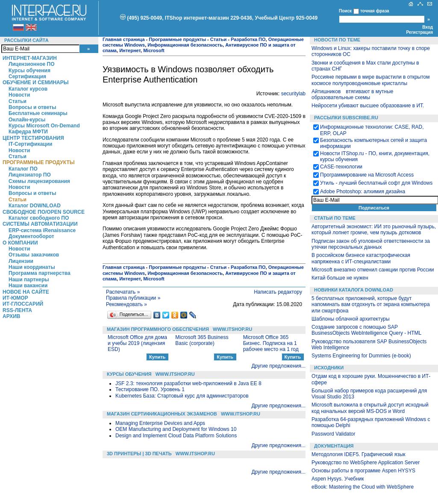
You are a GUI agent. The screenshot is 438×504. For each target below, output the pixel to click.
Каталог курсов (28, 89)
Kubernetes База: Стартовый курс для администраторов (182, 396)
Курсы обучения (29, 71)
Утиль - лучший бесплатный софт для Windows (376, 183)
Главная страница (124, 39)
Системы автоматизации (40, 224)
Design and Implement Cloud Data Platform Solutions (176, 436)
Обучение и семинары (36, 83)
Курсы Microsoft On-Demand (44, 126)
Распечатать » (123, 292)
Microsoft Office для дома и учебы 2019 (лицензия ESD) (137, 343)
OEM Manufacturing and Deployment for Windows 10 (176, 429)
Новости (19, 95)
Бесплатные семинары (38, 113)
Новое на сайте (26, 292)
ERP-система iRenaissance (42, 230)
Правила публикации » (133, 298)
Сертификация (27, 77)
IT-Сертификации (30, 144)
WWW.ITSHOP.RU (232, 329)
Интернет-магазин (30, 58)
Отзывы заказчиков (34, 255)
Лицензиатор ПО (30, 175)
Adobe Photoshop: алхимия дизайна (363, 192)
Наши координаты (32, 267)
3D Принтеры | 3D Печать (139, 454)
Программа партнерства (40, 273)
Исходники (329, 368)
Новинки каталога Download (354, 290)
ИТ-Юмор (15, 298)
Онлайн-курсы (27, 120)
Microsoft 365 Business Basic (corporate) (202, 340)
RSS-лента (17, 310)
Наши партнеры (29, 280)
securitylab (293, 94)
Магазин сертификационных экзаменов (162, 414)
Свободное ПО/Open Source (44, 212)
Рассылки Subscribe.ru (346, 118)
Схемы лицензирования (39, 181)
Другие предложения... (278, 366)
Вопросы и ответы (32, 107)
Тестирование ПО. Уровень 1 (150, 389)
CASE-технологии (341, 167)
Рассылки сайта (26, 40)
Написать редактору (278, 292)
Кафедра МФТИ (28, 132)
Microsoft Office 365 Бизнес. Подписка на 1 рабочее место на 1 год (271, 343)
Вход (428, 27)
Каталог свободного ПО (39, 218)
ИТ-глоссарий (23, 304)
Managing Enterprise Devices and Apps (160, 423)
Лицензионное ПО (32, 64)
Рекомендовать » (126, 304)
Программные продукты (38, 162)
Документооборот (31, 236)
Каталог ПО (23, 169)
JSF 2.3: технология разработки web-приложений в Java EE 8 (188, 383)
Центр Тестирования (33, 138)
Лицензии (21, 261)
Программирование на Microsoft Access (367, 175)
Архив (12, 316)
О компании (20, 243)
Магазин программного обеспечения (158, 329)
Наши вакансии (28, 286)
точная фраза (375, 11)
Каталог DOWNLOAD (35, 206)
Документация (334, 446)
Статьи (18, 101)
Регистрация (419, 32)
